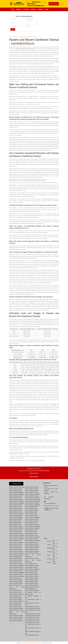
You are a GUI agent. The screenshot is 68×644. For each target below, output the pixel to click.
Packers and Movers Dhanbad (16, 555)
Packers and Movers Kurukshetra (17, 566)
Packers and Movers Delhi (15, 498)
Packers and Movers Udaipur (16, 526)
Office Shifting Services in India (32, 621)
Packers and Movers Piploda (31, 539)
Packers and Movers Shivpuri (16, 574)
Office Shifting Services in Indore (33, 608)
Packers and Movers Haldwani (16, 542)
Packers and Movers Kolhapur (32, 519)
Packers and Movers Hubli (31, 514)
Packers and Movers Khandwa (16, 514)
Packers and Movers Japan (31, 573)
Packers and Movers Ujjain (15, 548)
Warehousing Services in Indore (32, 617)
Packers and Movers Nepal (31, 571)
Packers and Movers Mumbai (16, 516)
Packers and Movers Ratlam (16, 549)
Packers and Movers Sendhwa (16, 615)
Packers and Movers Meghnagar (32, 505)
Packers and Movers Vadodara (16, 528)
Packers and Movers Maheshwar (32, 498)
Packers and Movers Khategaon (32, 537)
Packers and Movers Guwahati (32, 546)
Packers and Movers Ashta (15, 592)
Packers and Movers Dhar (15, 596)
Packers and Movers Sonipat (32, 578)
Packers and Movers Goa (31, 589)
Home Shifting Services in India (32, 619)
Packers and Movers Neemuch (16, 551)
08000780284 (34, 477)
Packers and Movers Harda (15, 557)
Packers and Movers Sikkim (15, 582)
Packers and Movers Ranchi (15, 558)
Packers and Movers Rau (15, 605)
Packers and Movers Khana (31, 533)
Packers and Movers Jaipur (15, 507)
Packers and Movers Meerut (16, 560)
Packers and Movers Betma (31, 530)
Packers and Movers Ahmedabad (17, 487)
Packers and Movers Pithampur (16, 594)
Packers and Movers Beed (31, 512)
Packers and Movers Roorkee (16, 533)
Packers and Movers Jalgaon (32, 574)
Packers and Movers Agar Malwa (33, 526)
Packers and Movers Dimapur (16, 583)
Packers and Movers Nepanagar (16, 576)
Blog (47, 9)
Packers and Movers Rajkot (31, 580)
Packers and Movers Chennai (16, 496)
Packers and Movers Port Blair (32, 587)
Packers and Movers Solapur (32, 544)
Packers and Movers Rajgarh (32, 487)
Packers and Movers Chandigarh (16, 494)
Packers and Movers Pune (15, 521)
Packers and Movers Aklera (31, 542)
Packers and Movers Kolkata (16, 510)
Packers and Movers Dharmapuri (32, 501)
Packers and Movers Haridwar (32, 553)
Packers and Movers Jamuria (32, 535)
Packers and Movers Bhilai (15, 491)
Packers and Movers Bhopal (16, 489)
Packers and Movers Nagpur (16, 517)
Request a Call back (54, 4)
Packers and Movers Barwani (16, 619)
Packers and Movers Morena (32, 491)
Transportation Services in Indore (33, 615)
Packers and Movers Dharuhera (32, 551)
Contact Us (41, 9)
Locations (33, 9)
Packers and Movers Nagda (15, 598)
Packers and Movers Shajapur (32, 496)
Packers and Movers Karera (31, 583)
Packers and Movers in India (16, 544)
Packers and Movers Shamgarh (32, 528)
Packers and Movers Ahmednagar (17, 573)
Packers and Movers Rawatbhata (33, 540)
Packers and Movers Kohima (32, 492)
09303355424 (34, 473)
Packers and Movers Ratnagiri (16, 567)
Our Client (26, 9)
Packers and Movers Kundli (31, 523)
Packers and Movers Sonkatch (32, 590)
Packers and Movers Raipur (15, 523)
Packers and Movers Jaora (31, 508)
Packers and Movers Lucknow (32, 521)
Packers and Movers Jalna (31, 532)
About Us (19, 9)
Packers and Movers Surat (15, 524)
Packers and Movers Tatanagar (16, 539)
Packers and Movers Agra (15, 540)
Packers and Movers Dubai (31, 567)
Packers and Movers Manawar (16, 617)
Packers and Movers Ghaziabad (16, 501)
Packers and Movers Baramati (16, 621)
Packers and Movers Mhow (15, 603)
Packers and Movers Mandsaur (16, 601)
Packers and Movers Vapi (31, 564)
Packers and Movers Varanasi (16, 571)
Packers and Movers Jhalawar (16, 564)
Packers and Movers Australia (32, 566)
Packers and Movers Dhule (15, 590)
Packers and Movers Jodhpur (16, 508)
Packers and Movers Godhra (31, 582)
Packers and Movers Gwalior (16, 580)
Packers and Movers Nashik (16, 519)
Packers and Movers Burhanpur (16, 537)
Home (13, 9)
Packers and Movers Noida (15, 532)
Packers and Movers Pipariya (32, 489)
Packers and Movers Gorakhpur (16, 569)
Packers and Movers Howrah (32, 558)
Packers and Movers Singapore (32, 569)
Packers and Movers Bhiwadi (16, 530)
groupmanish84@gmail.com (51, 503)
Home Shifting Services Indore (32, 606)
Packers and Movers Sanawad (16, 610)
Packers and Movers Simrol (15, 585)
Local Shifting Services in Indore (32, 614)
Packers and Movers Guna (15, 578)
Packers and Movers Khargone (16, 608)
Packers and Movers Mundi (15, 606)
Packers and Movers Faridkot (32, 510)
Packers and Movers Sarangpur (32, 524)
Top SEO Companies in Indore (32, 635)
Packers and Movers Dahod (15, 562)
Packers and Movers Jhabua (16, 599)
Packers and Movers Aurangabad (17, 535)
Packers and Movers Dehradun (32, 548)
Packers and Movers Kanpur (16, 512)
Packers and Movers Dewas (16, 546)
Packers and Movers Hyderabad (16, 503)
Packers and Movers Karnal (31, 549)
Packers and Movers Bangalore (16, 492)
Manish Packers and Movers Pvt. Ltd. (33, 643)
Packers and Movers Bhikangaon (32, 500)
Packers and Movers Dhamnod (16, 553)
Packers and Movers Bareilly (31, 585)
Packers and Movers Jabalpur (16, 505)
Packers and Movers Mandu (31, 507)
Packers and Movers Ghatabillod (32, 494)
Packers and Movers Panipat (32, 576)
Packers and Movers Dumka (31, 516)
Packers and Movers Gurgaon (16, 500)
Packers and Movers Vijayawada (32, 517)
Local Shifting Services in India (32, 623)
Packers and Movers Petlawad (32, 503)
